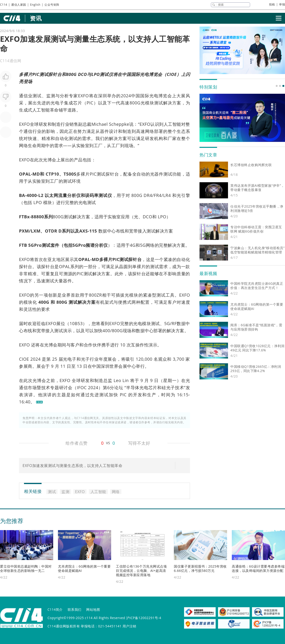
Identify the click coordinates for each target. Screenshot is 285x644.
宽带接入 (138, 231)
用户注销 (129, 626)
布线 (120, 231)
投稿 (272, 4)
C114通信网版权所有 (64, 626)
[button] (277, 86)
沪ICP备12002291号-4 (144, 618)
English (35, 5)
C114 (4, 5)
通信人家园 (19, 5)
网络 (150, 131)
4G (133, 245)
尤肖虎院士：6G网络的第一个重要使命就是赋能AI (84, 568)
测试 (44, 74)
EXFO (83, 96)
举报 (282, 4)
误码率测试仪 (98, 195)
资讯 (36, 18)
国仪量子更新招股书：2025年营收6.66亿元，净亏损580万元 (200, 568)
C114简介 (55, 609)
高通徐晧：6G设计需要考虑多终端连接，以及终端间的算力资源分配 (258, 568)
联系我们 (75, 609)
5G (143, 245)
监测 (51, 96)
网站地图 (93, 609)
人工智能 (41, 110)
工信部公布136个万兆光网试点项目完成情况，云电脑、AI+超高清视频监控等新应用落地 (141, 571)
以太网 (51, 195)
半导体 (133, 387)
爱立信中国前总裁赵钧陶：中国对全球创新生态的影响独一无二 (26, 568)
